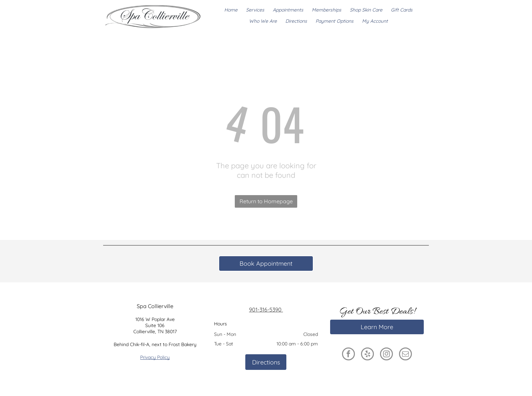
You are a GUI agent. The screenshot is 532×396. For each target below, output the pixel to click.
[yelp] (367, 355)
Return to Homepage (266, 201)
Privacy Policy (155, 357)
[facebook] (348, 355)
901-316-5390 (266, 309)
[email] (405, 355)
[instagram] (386, 355)
